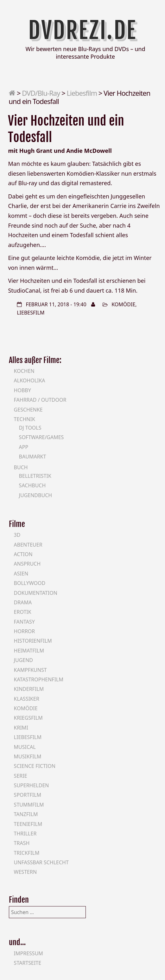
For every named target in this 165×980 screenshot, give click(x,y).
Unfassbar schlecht (41, 862)
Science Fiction (35, 766)
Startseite (28, 963)
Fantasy (24, 622)
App (24, 447)
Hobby (22, 390)
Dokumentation (36, 593)
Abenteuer (28, 545)
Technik (25, 419)
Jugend (23, 660)
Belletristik (35, 476)
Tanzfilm (26, 814)
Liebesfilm (82, 93)
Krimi (21, 728)
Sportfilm (28, 795)
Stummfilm (29, 805)
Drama (23, 602)
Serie (21, 776)
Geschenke (28, 410)
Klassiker (27, 699)
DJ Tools (30, 428)
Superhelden (32, 785)
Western (25, 872)
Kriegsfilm (28, 718)
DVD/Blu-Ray (41, 93)
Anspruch (27, 564)
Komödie (123, 304)
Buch (21, 467)
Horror (25, 631)
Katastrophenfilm (39, 679)
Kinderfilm (29, 689)
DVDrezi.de (82, 30)
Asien (21, 574)
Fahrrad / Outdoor (40, 400)
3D (17, 535)
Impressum (29, 953)
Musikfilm (28, 756)
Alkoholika (30, 380)
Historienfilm (33, 641)
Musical (25, 747)
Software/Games (41, 437)
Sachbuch (32, 485)
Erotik (23, 612)
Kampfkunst (30, 670)
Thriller (25, 834)
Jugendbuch (36, 495)
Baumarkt (33, 457)
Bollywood (30, 583)
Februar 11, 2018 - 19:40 (56, 304)
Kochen (24, 371)
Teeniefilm (28, 824)
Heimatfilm (29, 651)
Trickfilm (27, 853)
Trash (22, 843)
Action (23, 554)
